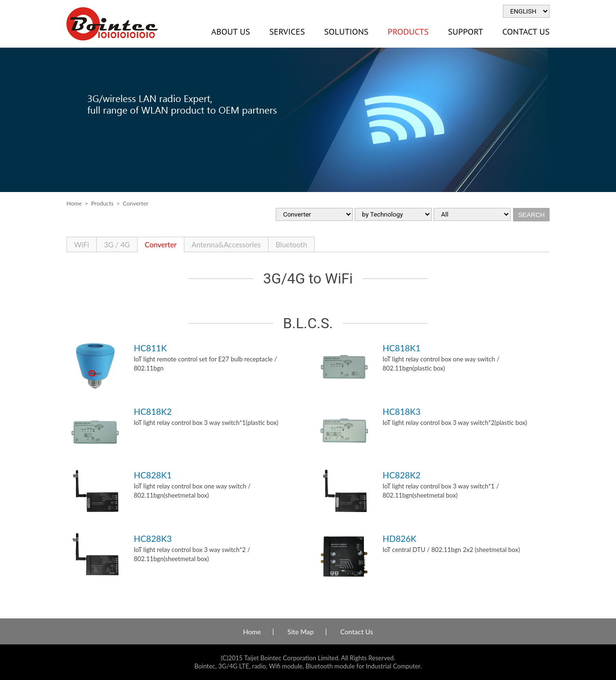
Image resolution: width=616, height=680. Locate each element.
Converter (161, 244)
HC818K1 (402, 348)
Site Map (300, 632)
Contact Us (526, 32)
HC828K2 (402, 475)
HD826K (399, 539)
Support (466, 32)
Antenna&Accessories (226, 244)
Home (74, 203)
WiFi (82, 244)
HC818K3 (402, 411)
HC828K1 (153, 475)
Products (408, 32)
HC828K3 (153, 539)
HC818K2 (153, 411)
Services (287, 32)
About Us (231, 32)
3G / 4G (117, 244)
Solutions (346, 32)
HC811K (150, 348)
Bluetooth (291, 244)
